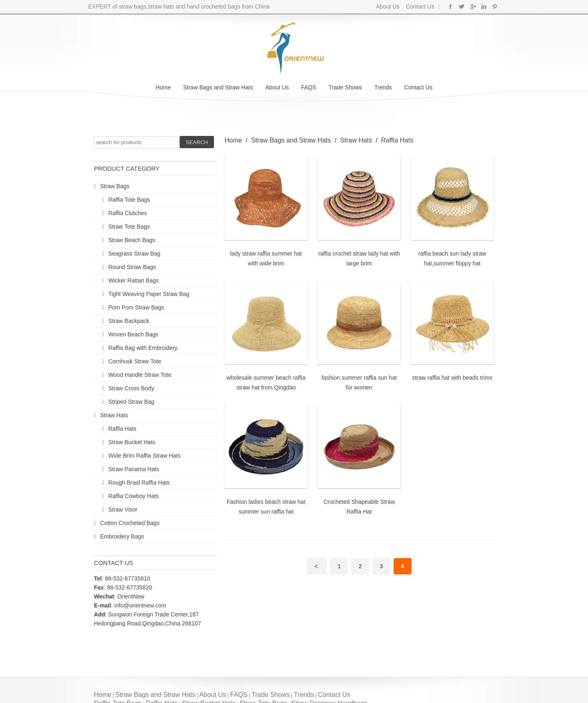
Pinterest (495, 7)
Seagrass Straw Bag (134, 254)
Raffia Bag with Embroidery (143, 348)
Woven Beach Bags (133, 334)
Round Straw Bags (132, 267)
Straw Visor (123, 509)
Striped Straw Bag (131, 402)
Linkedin (484, 7)
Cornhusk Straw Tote (135, 361)
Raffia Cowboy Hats (133, 496)
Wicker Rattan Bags (134, 280)
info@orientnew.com (140, 605)
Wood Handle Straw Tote (140, 375)
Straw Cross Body (131, 388)
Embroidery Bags (122, 536)
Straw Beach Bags (132, 240)
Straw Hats (114, 415)
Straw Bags (115, 186)
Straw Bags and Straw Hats (218, 87)
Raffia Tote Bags (129, 200)
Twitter (462, 7)
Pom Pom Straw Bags (136, 307)
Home (163, 87)
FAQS (308, 87)
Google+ (473, 7)
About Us (388, 7)
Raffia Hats (122, 429)
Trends (383, 87)
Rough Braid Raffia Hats (139, 483)
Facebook (451, 7)
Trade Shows (345, 87)
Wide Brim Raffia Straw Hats (144, 456)
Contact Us (419, 7)
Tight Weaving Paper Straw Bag (149, 294)
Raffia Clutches (128, 213)
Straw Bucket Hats (132, 442)
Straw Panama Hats (134, 469)
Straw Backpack (129, 321)
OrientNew (131, 596)
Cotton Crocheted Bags (130, 523)
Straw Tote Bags (129, 227)
